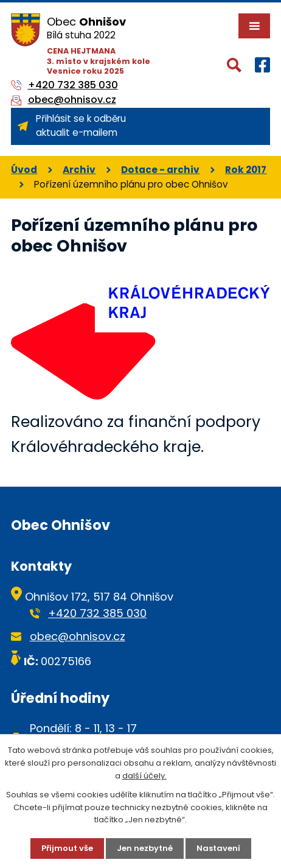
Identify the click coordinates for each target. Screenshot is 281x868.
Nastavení (218, 848)
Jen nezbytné (145, 848)
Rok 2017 (246, 170)
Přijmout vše (67, 848)
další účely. (144, 776)
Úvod (24, 170)
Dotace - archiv (160, 170)
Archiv (79, 170)
